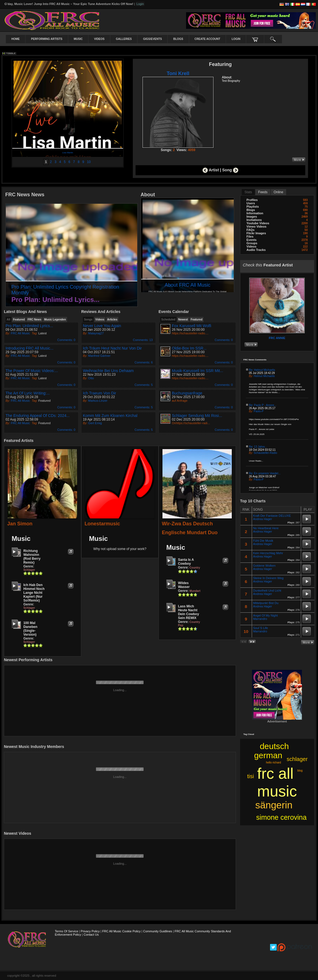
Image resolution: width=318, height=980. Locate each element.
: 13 (143, 340)
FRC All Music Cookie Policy (122, 931)
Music (78, 39)
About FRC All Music (188, 285)
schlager (297, 759)
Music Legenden (55, 320)
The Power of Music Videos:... (32, 371)
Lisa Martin (68, 153)
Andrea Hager (263, 519)
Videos (99, 39)
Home (16, 39)
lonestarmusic (102, 524)
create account (208, 39)
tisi (251, 776)
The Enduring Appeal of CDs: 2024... (38, 416)
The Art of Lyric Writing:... (28, 393)
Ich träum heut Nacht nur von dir (112, 348)
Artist (211, 170)
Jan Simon (20, 524)
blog (300, 771)
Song (230, 170)
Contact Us (91, 935)
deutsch (274, 746)
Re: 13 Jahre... (258, 447)
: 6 (143, 362)
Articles (112, 320)
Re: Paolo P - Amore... (263, 405)
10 (89, 162)
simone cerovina (281, 817)
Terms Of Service (67, 931)
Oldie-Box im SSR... (189, 348)
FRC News (34, 320)
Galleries (124, 39)
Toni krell (178, 73)
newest (183, 320)
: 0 (66, 340)
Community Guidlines (158, 931)
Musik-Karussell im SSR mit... (198, 371)
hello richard (273, 763)
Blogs (178, 39)
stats (248, 192)
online (278, 192)
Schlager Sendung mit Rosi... (197, 416)
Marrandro (260, 619)
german (268, 755)
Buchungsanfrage (187, 393)
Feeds (263, 192)
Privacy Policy (90, 931)
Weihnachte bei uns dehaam (108, 371)
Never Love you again (102, 326)
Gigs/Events (152, 39)
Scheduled (168, 320)
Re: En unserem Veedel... (265, 473)
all (8, 320)
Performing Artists (47, 39)
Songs (88, 320)
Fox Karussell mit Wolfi (192, 326)
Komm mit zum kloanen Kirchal (110, 416)
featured (19, 320)
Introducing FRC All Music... (30, 348)
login (236, 39)
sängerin (274, 805)
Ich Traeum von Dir (100, 393)
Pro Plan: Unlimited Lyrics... (29, 326)
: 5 (143, 385)
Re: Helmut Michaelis (262, 370)
